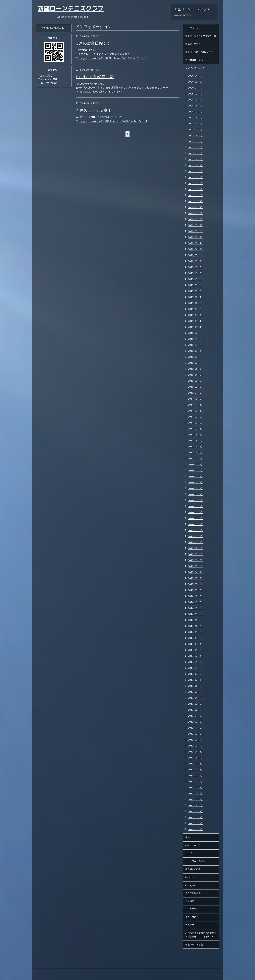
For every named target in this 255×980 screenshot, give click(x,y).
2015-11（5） (196, 536)
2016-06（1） (196, 500)
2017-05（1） (196, 441)
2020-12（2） (196, 207)
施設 (187, 837)
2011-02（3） (196, 817)
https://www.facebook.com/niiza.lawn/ (99, 92)
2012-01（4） (196, 764)
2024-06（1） (196, 106)
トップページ (192, 28)
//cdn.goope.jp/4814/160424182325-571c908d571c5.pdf (112, 58)
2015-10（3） (196, 542)
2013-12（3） (196, 656)
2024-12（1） (196, 100)
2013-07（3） (196, 680)
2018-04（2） (196, 375)
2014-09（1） (196, 614)
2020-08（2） (196, 225)
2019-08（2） (196, 291)
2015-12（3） (196, 530)
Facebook (190, 877)
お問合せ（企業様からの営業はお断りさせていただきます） (201, 935)
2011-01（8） (196, 823)
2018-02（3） (196, 387)
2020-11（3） (196, 213)
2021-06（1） (196, 177)
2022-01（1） (196, 142)
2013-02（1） (196, 710)
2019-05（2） (196, 309)
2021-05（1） (196, 183)
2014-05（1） (196, 632)
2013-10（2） (196, 668)
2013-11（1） (196, 662)
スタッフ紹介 (192, 917)
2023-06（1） (196, 118)
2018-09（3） (196, 351)
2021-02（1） (196, 195)
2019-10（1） (196, 279)
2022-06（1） (196, 136)
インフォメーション (195, 68)
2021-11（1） (196, 154)
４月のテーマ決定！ (94, 110)
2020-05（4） (196, 243)
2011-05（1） (196, 806)
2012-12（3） (196, 722)
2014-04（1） (196, 638)
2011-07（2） (196, 800)
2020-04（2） (196, 249)
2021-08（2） (196, 165)
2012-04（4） (196, 752)
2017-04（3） (196, 447)
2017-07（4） (196, 429)
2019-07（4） (196, 297)
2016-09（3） (196, 483)
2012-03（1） (196, 758)
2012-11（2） (196, 728)
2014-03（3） (196, 644)
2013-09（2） (196, 674)
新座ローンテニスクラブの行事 (201, 36)
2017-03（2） (196, 453)
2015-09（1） (196, 548)
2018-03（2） (196, 381)
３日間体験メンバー (195, 60)
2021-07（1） (196, 171)
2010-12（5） (196, 829)
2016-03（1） (196, 518)
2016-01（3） (196, 524)
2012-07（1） (196, 746)
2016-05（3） (196, 506)
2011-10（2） (196, 782)
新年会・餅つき (193, 44)
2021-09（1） (196, 160)
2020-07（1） (196, 231)
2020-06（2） (196, 237)
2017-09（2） (196, 417)
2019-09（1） (196, 285)
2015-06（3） (196, 560)
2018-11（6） (196, 339)
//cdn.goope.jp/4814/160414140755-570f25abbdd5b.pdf (111, 121)
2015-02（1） (196, 584)
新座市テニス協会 (194, 945)
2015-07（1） (196, 554)
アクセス (190, 925)
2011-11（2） (196, 776)
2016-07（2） (196, 494)
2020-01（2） (196, 261)
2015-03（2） (196, 578)
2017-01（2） (196, 459)
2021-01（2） (196, 201)
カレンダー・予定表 (195, 861)
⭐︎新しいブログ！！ (195, 845)
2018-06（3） (196, 369)
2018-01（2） (196, 393)
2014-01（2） (196, 650)
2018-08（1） (196, 357)
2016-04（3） (196, 512)
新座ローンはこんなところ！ (200, 52)
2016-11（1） (196, 471)
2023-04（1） (196, 124)
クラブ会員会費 (193, 893)
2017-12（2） (196, 399)
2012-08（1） (196, 740)
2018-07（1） (196, 363)
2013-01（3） (196, 716)
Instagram (191, 885)
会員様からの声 (193, 869)
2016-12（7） (196, 465)
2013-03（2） (196, 704)
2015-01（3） (196, 590)
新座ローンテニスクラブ (71, 8)
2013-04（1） (196, 698)
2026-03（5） (196, 82)
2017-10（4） (196, 411)
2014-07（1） (196, 620)
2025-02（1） (196, 94)
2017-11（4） (196, 405)
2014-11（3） (196, 602)
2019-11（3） (196, 273)
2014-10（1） (196, 608)
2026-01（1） (196, 88)
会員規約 (190, 901)
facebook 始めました (95, 77)
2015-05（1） (196, 566)
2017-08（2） (196, 423)
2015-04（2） (196, 572)
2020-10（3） (196, 219)
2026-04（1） (196, 76)
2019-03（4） (196, 321)
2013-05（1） (196, 692)
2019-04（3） (196, 315)
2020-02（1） (196, 255)
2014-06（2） (196, 626)
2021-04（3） (196, 189)
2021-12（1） (196, 148)
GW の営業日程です (93, 43)
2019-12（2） (196, 267)
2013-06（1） (196, 686)
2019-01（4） (196, 327)
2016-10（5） (196, 477)
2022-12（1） (196, 130)
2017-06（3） (196, 435)
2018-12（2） (196, 333)
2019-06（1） (196, 303)
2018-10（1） (196, 345)
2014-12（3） (196, 596)
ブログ (189, 853)
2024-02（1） (196, 112)
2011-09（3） (196, 788)
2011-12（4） (196, 770)
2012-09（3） (196, 734)
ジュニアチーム (193, 909)
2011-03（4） (196, 812)
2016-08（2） (196, 489)
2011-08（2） (196, 794)
